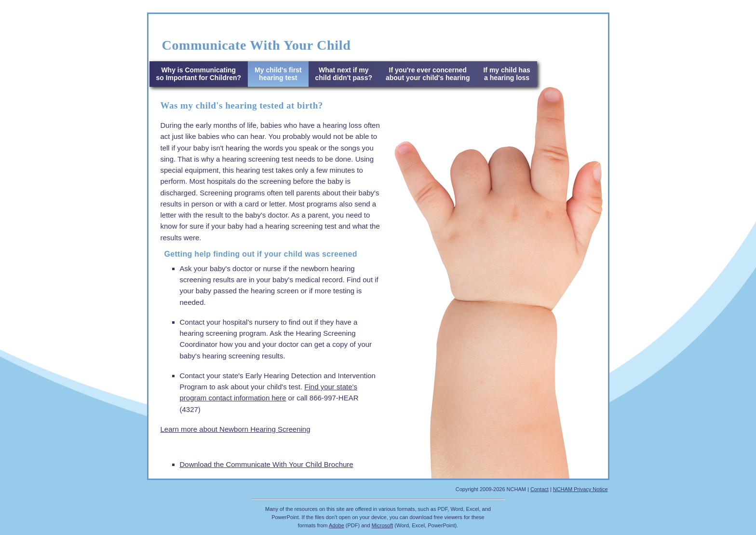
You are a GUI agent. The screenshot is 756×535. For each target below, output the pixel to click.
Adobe (337, 525)
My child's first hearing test (278, 74)
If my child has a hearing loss (506, 74)
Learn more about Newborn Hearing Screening (236, 429)
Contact (540, 489)
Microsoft (383, 525)
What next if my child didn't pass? (344, 74)
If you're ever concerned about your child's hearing (428, 74)
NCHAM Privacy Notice (580, 489)
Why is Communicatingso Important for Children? (199, 74)
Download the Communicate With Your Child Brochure (267, 464)
